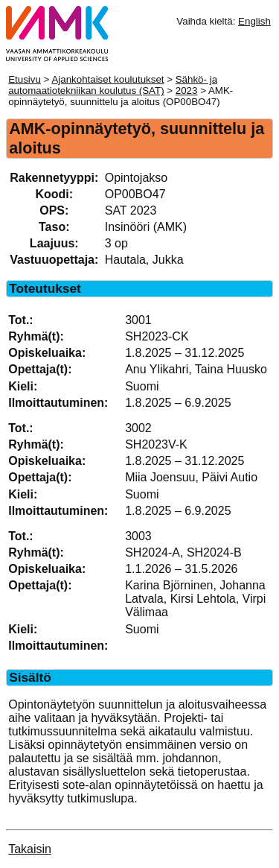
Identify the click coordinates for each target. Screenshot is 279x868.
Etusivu (25, 79)
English (254, 21)
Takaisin (30, 849)
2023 (187, 91)
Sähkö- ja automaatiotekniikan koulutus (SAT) (113, 85)
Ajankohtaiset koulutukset (108, 79)
